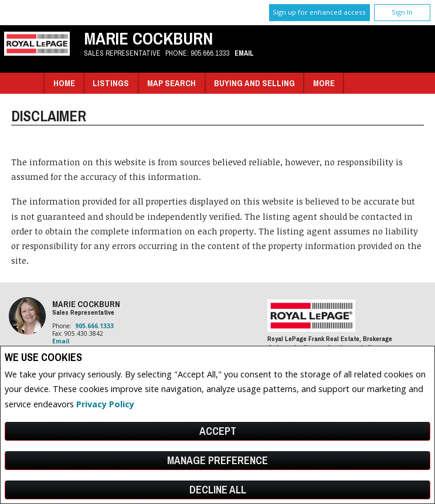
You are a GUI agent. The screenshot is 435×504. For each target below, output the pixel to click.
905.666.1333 (210, 53)
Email (244, 53)
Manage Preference (217, 460)
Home (64, 83)
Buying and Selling (254, 83)
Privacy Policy (105, 404)
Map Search (171, 83)
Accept (218, 431)
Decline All (218, 490)
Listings (111, 83)
